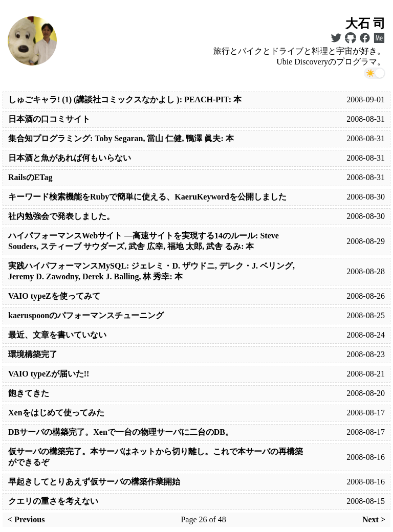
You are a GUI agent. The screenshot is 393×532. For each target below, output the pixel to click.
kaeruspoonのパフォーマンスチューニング (86, 315)
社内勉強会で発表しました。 (61, 216)
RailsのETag (30, 177)
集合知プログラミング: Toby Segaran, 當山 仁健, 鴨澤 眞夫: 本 (121, 138)
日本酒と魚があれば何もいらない (70, 158)
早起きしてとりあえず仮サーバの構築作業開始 (94, 482)
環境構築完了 (33, 354)
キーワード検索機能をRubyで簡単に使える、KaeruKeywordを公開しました (147, 197)
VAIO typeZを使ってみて (54, 296)
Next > (374, 519)
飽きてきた (29, 393)
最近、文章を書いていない (57, 335)
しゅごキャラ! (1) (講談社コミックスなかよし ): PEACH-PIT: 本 (125, 99)
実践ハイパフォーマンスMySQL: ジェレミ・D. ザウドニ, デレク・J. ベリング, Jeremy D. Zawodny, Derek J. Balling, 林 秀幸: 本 (151, 271)
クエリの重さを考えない (53, 501)
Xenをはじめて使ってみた (56, 413)
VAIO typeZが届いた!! (49, 374)
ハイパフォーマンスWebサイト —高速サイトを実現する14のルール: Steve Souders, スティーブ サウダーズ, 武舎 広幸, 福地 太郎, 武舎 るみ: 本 (144, 241)
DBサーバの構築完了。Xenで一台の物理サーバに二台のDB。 (121, 432)
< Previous (26, 519)
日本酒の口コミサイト (49, 119)
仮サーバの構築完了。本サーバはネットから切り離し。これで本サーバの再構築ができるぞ (156, 457)
